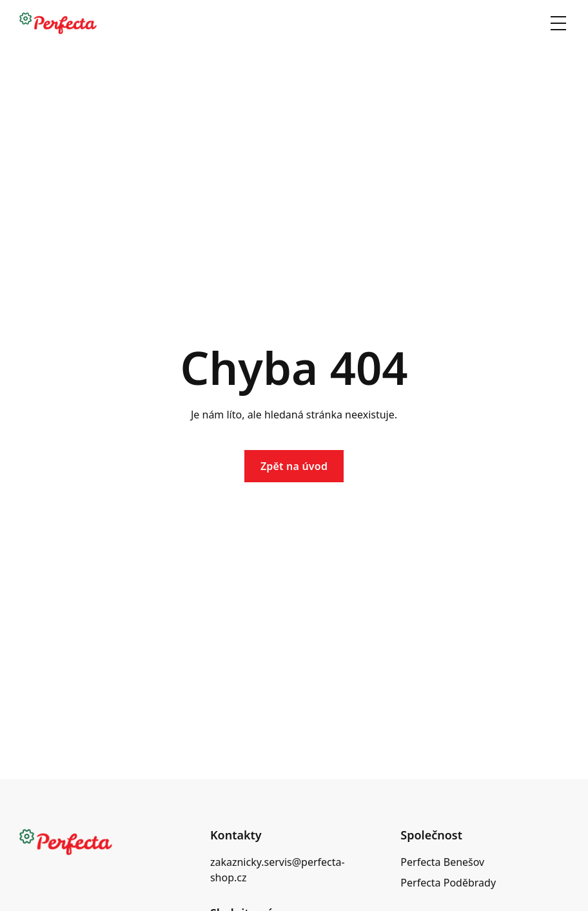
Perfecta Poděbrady (448, 883)
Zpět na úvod (294, 466)
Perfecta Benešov (442, 862)
